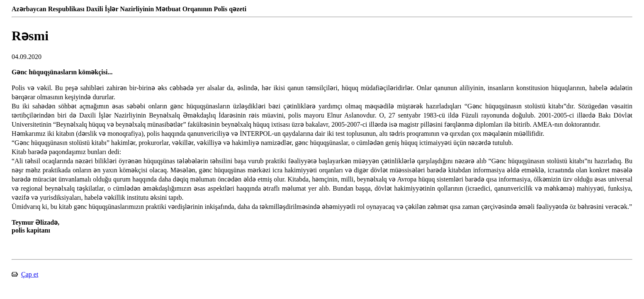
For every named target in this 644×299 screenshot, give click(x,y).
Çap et (30, 274)
